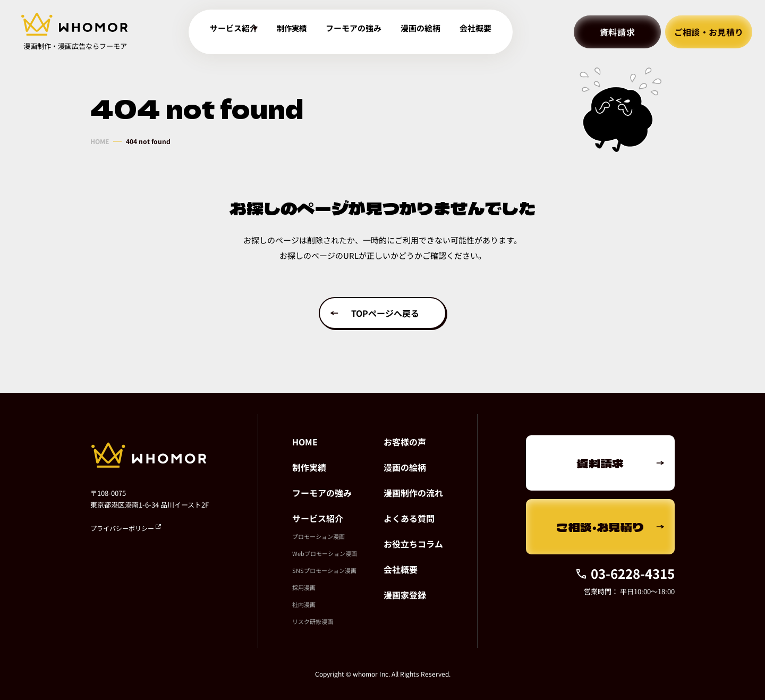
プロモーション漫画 (318, 536)
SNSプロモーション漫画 (324, 570)
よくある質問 (409, 518)
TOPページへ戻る (385, 313)
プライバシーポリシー (126, 528)
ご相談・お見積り (709, 32)
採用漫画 (304, 587)
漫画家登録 (405, 595)
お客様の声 (405, 442)
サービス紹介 (318, 518)
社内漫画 (304, 604)
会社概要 (477, 32)
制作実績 (300, 32)
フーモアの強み (360, 32)
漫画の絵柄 (424, 32)
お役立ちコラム (413, 544)
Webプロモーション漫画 (325, 553)
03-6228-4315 (625, 573)
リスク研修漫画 (313, 621)
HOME (100, 141)
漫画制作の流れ (413, 493)
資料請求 (618, 32)
